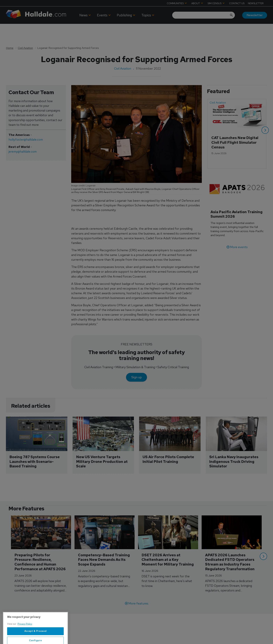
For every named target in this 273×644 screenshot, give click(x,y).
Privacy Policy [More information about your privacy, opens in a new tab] (25, 632)
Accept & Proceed (36, 639)
